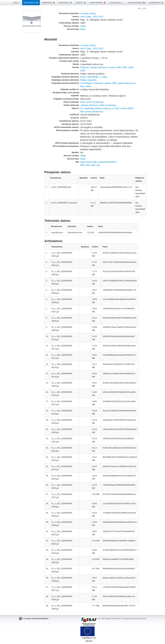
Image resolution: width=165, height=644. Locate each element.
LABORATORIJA (136, 3)
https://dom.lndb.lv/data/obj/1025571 (99, 162)
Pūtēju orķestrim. (89, 80)
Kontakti (143, 618)
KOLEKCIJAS (117, 3)
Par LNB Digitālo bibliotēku (109, 618)
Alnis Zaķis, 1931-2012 (92, 17)
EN (145, 8)
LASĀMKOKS (156, 3)
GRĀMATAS (48, 3)
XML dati (96, 165)
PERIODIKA (65, 3)
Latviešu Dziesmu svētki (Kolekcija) (98, 105)
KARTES (81, 3)
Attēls (83, 26)
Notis (83, 29)
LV (139, 8)
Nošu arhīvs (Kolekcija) (92, 102)
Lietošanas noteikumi (129, 618)
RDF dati (85, 165)
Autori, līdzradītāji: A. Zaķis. (94, 77)
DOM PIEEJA (31, 3)
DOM (17, 3)
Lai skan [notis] (88, 13)
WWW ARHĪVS (98, 3)
